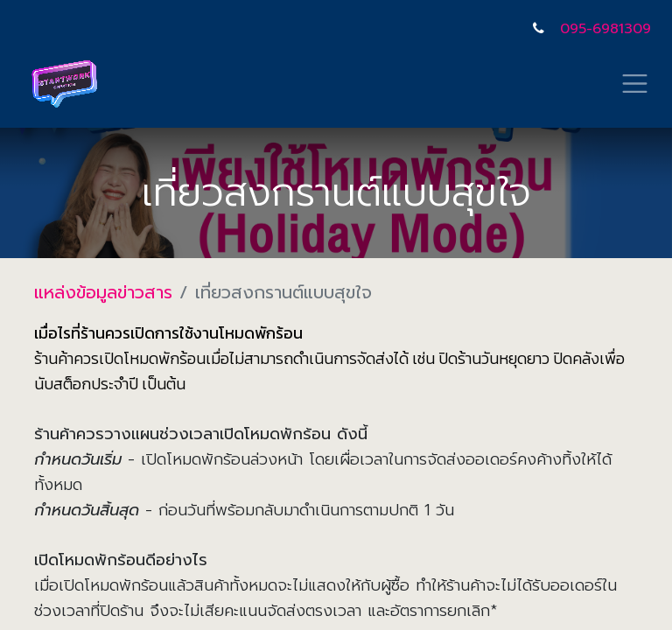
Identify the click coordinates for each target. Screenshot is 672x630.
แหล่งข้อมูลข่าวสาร (103, 292)
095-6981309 (605, 29)
